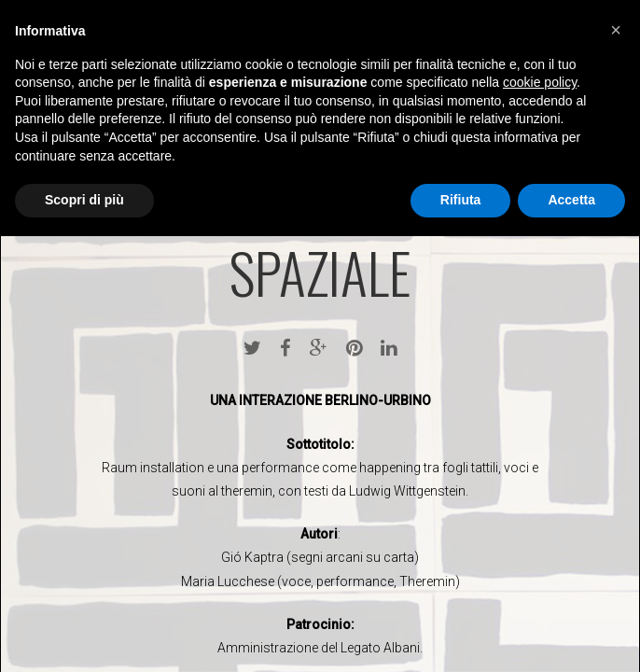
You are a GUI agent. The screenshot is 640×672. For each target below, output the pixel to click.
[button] (616, 30)
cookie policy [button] (540, 82)
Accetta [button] (571, 200)
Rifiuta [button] (461, 200)
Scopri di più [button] (84, 200)
